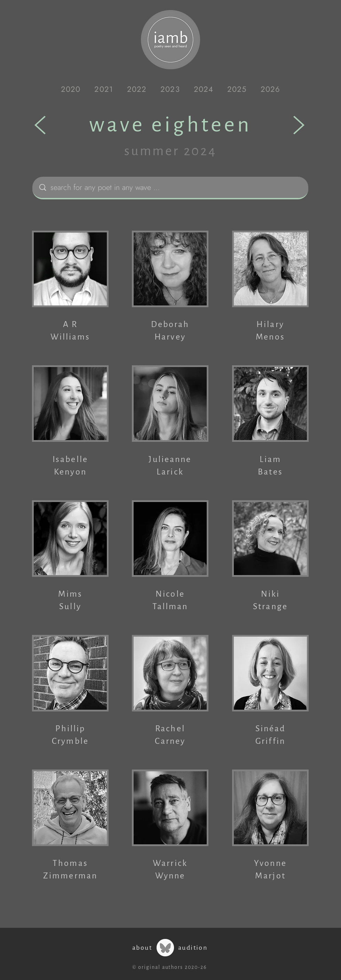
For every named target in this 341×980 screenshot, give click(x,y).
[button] (71, 89)
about (142, 948)
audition (193, 948)
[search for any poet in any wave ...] (172, 187)
